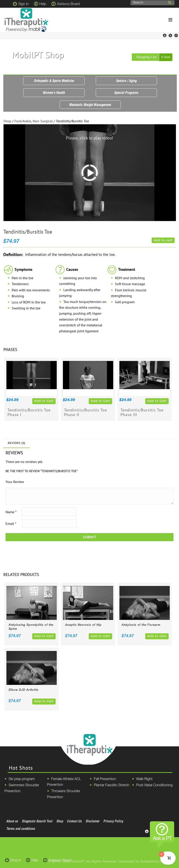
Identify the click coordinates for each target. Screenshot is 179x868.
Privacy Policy (113, 821)
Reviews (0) (17, 443)
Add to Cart (44, 401)
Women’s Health (54, 93)
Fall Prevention (105, 779)
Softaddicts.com (153, 862)
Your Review (15, 482)
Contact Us (74, 821)
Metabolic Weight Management (90, 105)
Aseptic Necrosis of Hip (83, 625)
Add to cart (163, 241)
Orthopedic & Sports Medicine (54, 81)
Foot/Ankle (23, 121)
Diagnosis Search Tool (37, 821)
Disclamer (93, 821)
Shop (7, 121)
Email (11, 524)
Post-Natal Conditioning (154, 785)
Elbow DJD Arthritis (24, 690)
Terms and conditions (21, 829)
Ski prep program (22, 779)
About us (12, 821)
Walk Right (144, 779)
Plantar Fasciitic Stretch (112, 785)
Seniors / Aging (126, 81)
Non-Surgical (43, 121)
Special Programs (126, 93)
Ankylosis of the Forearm (141, 625)
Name (11, 512)
